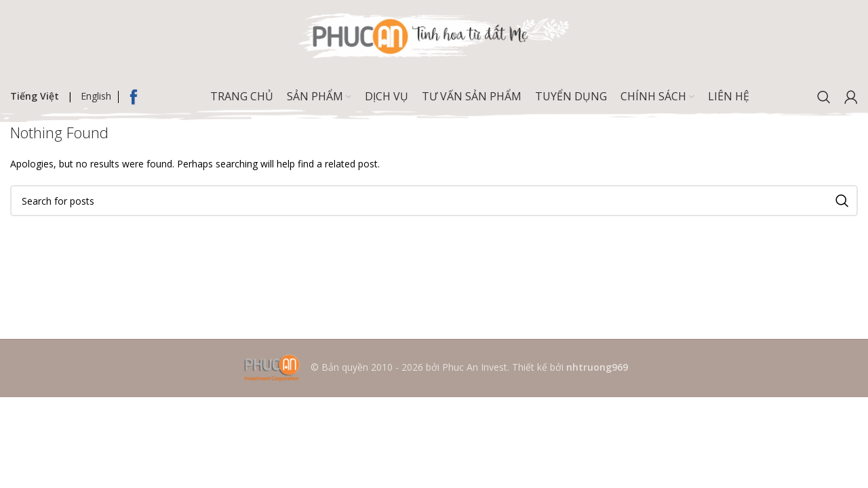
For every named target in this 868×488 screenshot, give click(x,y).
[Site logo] (434, 34)
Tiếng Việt (35, 96)
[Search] (824, 97)
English (96, 96)
